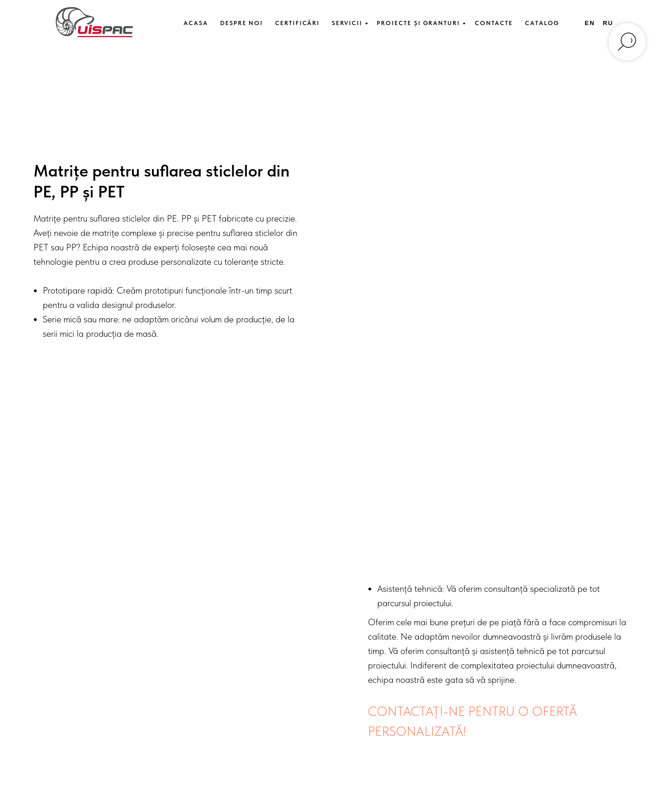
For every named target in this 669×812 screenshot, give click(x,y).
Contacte (494, 23)
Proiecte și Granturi (418, 23)
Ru (608, 23)
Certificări (297, 23)
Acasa (196, 23)
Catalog (542, 23)
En (590, 23)
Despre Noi (242, 23)
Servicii (347, 23)
